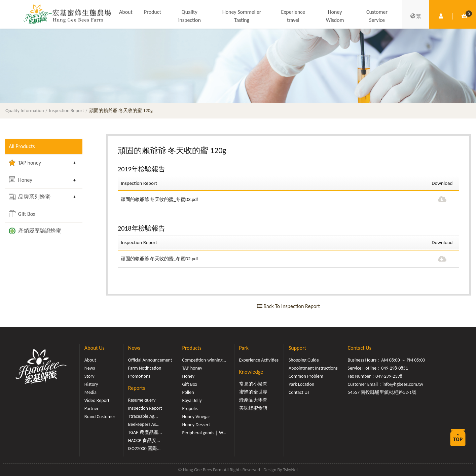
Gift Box (22, 214)
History (91, 384)
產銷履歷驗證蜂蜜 (35, 231)
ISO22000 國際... (144, 449)
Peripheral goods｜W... (204, 433)
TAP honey (25, 163)
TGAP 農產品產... (145, 432)
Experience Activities (259, 360)
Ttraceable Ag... (143, 416)
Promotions (139, 376)
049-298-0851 (395, 368)
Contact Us (299, 392)
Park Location (301, 384)
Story (89, 376)
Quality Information (25, 110)
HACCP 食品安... (144, 440)
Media (90, 392)
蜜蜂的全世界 (253, 392)
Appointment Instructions (313, 368)
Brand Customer (100, 417)
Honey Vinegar (196, 417)
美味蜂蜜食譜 (253, 408)
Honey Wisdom (335, 16)
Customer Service (377, 16)
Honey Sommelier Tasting (242, 16)
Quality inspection (190, 16)
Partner (91, 409)
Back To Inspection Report (288, 306)
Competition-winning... (204, 360)
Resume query (142, 400)
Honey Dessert (196, 425)
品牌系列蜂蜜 (30, 197)
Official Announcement (150, 360)
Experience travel (293, 16)
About (126, 12)
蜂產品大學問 (253, 400)
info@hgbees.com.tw (403, 384)
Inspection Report (67, 110)
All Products (22, 146)
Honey (21, 180)
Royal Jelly (192, 400)
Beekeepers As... (144, 424)
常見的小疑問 (253, 384)
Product (153, 12)
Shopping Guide (304, 360)
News (90, 368)
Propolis (190, 409)
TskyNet (290, 470)
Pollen (188, 392)
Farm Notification (145, 368)
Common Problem (306, 376)
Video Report (97, 400)
